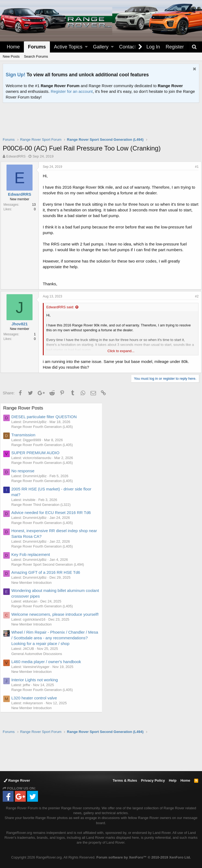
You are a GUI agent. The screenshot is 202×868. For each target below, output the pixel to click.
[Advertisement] (101, 123)
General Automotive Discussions (39, 665)
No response (25, 471)
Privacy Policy (153, 780)
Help (173, 780)
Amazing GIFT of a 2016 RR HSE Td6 (48, 572)
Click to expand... (121, 351)
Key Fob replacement (33, 554)
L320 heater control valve (37, 709)
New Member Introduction (34, 583)
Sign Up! (15, 75)
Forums (37, 47)
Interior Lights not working (37, 691)
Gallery (101, 47)
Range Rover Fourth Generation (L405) (45, 427)
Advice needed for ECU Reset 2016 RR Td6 (54, 512)
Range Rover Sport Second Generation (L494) (50, 564)
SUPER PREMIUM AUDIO (38, 453)
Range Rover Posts (26, 408)
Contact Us (131, 47)
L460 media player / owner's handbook (49, 673)
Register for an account (72, 91)
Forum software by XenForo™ (143, 857)
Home (13, 47)
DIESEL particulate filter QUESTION (47, 417)
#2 (195, 296)
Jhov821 (22, 324)
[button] (86, 47)
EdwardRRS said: (62, 307)
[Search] (194, 47)
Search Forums (36, 56)
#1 (195, 167)
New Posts (11, 56)
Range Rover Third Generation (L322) (44, 505)
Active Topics (68, 47)
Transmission (26, 435)
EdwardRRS (16, 156)
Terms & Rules (125, 780)
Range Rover (17, 780)
